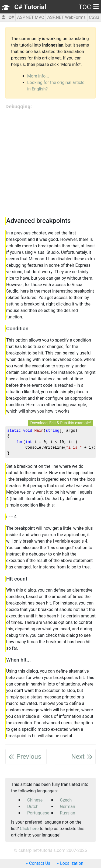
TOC (89, 7)
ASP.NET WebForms (67, 17)
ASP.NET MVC (30, 17)
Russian (68, 813)
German (68, 806)
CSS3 (94, 17)
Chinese (35, 800)
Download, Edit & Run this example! (60, 423)
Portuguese (38, 813)
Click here (29, 829)
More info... (38, 76)
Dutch (33, 806)
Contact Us (40, 863)
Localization (72, 863)
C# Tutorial (30, 7)
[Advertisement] (50, 164)
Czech (66, 800)
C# (11, 17)
